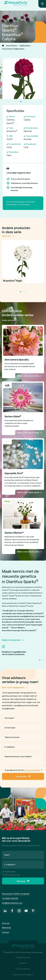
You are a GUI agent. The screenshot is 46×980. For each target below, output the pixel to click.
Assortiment (12, 45)
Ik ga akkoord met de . (22, 770)
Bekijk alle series (9, 320)
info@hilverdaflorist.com (12, 903)
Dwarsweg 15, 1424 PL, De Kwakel (16, 894)
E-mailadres (10, 747)
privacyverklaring (32, 770)
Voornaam (9, 718)
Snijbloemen (25, 45)
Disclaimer (23, 963)
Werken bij (6, 928)
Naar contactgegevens (13, 687)
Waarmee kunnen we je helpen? (18, 756)
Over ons (6, 923)
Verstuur (21, 881)
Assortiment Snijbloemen (13, 49)
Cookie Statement (23, 957)
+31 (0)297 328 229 (10, 898)
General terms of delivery (23, 975)
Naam (7, 855)
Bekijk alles (6, 236)
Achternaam (10, 727)
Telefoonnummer (12, 737)
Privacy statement (23, 969)
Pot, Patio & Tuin (11, 875)
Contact (6, 932)
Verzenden (21, 776)
